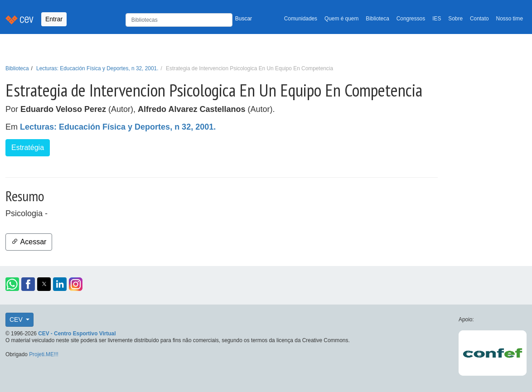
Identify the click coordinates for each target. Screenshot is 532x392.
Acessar (29, 242)
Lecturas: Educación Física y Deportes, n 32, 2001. (97, 68)
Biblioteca (377, 19)
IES (437, 19)
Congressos (411, 19)
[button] (12, 284)
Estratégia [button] (28, 148)
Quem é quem (341, 19)
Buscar (244, 19)
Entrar (54, 19)
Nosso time (510, 19)
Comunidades (301, 19)
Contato (479, 19)
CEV (17, 319)
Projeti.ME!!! (44, 354)
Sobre (455, 19)
